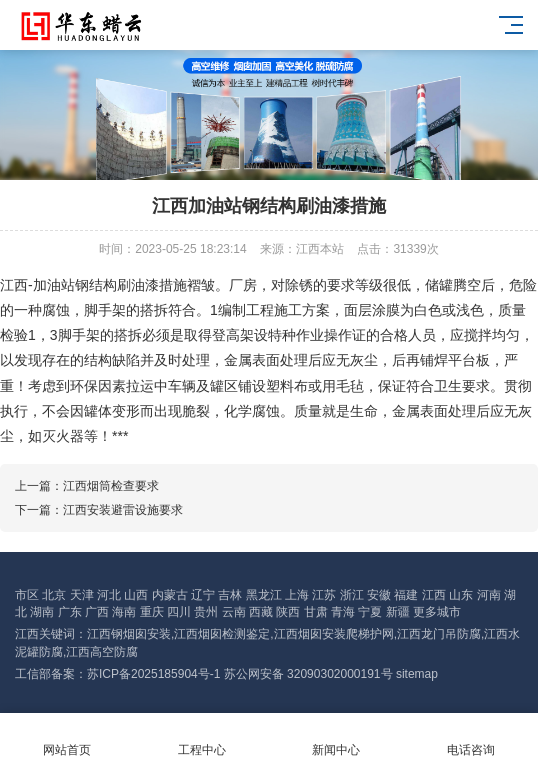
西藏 (261, 612)
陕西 (288, 612)
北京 (54, 595)
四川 (179, 612)
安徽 (379, 595)
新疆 (398, 612)
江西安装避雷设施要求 (123, 510)
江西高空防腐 (102, 652)
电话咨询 (471, 738)
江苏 (324, 595)
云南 (234, 612)
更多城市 (437, 612)
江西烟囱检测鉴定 (222, 634)
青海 (343, 612)
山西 (136, 595)
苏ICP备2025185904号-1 (153, 674)
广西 (97, 612)
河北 (109, 595)
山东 (461, 595)
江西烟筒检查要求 (111, 486)
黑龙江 (264, 595)
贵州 (206, 612)
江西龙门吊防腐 (439, 634)
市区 (27, 595)
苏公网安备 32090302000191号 (308, 674)
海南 (124, 612)
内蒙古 (170, 595)
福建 (406, 595)
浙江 (352, 595)
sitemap (417, 674)
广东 (70, 612)
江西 (434, 595)
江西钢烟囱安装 (129, 634)
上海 (297, 595)
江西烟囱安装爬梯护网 (334, 634)
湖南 (42, 612)
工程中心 (202, 738)
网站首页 (67, 738)
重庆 (152, 612)
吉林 (230, 595)
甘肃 (316, 612)
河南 (489, 595)
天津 (82, 595)
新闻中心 (336, 738)
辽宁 (203, 595)
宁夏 (370, 612)
